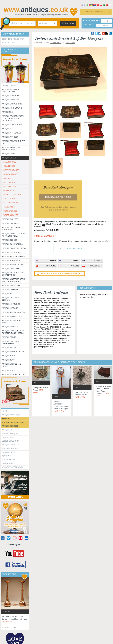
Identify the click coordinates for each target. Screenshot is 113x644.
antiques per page (92, 21)
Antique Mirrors (10, 308)
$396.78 (53, 261)
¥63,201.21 (75, 266)
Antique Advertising (12, 96)
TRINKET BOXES (10, 211)
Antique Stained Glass (13, 265)
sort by (87, 25)
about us (6, 456)
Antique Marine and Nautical (11, 322)
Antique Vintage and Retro (12, 365)
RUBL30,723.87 (96, 266)
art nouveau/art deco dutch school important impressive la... (15, 619)
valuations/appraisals (13, 467)
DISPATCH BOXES (11, 174)
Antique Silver (9, 348)
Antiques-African (10, 100)
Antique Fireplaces (11, 252)
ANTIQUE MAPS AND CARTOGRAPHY (10, 91)
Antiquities (7, 112)
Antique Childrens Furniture (11, 229)
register (6, 419)
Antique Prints (9, 337)
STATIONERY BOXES (12, 203)
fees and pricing (10, 448)
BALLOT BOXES (10, 162)
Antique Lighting (10, 290)
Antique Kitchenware (12, 108)
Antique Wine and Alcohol (14, 374)
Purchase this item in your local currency (62, 273)
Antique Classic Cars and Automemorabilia (14, 235)
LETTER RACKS (10, 182)
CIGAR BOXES (9, 166)
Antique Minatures (11, 304)
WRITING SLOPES (11, 215)
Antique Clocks (10, 240)
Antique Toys (8, 360)
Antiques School (10, 426)
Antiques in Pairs (10, 327)
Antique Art (8, 129)
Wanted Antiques (10, 434)
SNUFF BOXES (9, 199)
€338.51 (76, 261)
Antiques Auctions (11, 415)
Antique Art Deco (10, 137)
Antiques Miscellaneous (14, 312)
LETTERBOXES (10, 187)
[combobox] (48, 23)
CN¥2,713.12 (51, 266)
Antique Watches (10, 370)
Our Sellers (8, 437)
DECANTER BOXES (11, 170)
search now (68, 23)
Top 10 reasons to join (13, 422)
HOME (5, 411)
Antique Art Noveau (12, 133)
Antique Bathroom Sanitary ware (11, 149)
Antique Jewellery (11, 285)
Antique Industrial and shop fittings (13, 274)
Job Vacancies (9, 460)
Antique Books (9, 154)
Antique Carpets (10, 219)
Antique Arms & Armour (13, 125)
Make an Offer (74, 248)
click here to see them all (58, 210)
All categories (9, 85)
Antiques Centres (11, 445)
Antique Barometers (12, 104)
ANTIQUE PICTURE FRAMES (14, 256)
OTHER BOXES (10, 191)
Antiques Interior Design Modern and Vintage (14, 280)
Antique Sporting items (13, 352)
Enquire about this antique (58, 197)
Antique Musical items (13, 316)
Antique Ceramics (11, 223)
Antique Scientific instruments (11, 342)
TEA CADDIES (9, 207)
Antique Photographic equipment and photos (13, 332)
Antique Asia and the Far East (14, 142)
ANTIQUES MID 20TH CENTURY (10, 299)
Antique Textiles (10, 356)
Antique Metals (9, 294)
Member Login (9, 43)
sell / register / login (92, 12)
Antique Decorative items (14, 248)
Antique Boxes (9, 158)
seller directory (11, 441)
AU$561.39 (98, 261)
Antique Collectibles (12, 244)
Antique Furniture (11, 261)
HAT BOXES (8, 178)
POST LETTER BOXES (12, 195)
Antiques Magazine (11, 430)
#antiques (15, 544)
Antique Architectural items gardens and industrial (13, 118)
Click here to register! (13, 39)
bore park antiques (58, 187)
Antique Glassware (11, 269)
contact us (8, 463)
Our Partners (9, 452)
